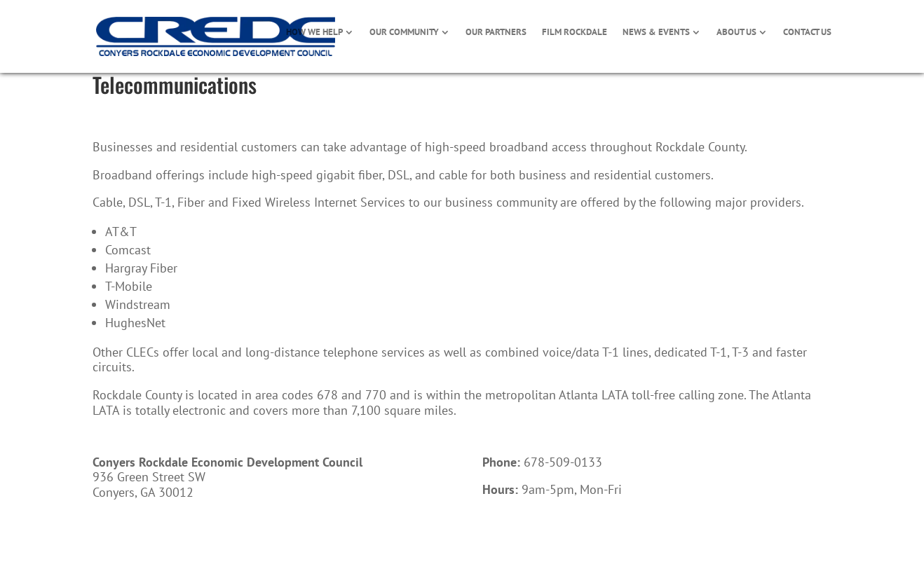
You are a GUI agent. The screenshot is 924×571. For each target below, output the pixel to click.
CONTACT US (807, 33)
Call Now (525, 535)
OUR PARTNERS (496, 33)
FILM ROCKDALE (575, 33)
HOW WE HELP (314, 33)
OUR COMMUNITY (404, 33)
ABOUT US (736, 33)
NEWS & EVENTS (656, 33)
